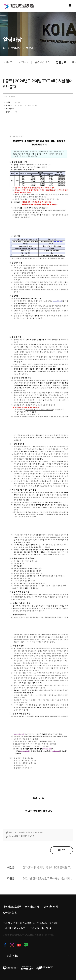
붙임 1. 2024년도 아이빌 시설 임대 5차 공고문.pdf (27, 832)
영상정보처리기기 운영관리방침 (41, 907)
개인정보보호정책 (12, 907)
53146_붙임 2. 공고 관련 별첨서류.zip (23, 836)
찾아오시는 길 (10, 913)
